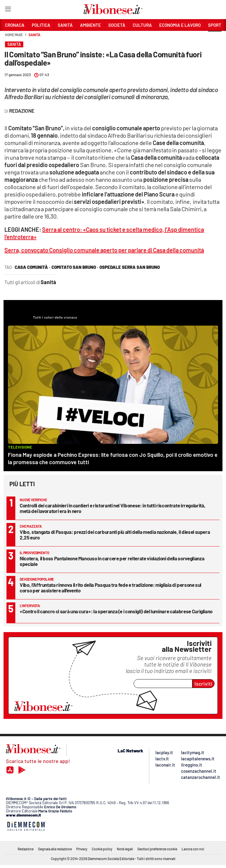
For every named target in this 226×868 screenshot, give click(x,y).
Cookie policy (102, 849)
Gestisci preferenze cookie (157, 849)
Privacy (82, 849)
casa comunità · (32, 267)
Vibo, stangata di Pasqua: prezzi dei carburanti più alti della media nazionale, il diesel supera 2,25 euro (115, 535)
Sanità (34, 35)
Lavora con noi (193, 849)
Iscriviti (203, 684)
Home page (14, 35)
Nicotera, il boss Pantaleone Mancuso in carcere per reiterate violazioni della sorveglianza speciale (112, 561)
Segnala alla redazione (55, 849)
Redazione (26, 849)
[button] (215, 38)
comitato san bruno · (75, 267)
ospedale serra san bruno (130, 267)
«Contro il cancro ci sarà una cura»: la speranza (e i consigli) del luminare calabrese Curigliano (116, 611)
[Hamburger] (8, 10)
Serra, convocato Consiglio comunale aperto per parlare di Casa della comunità (104, 250)
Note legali (125, 849)
